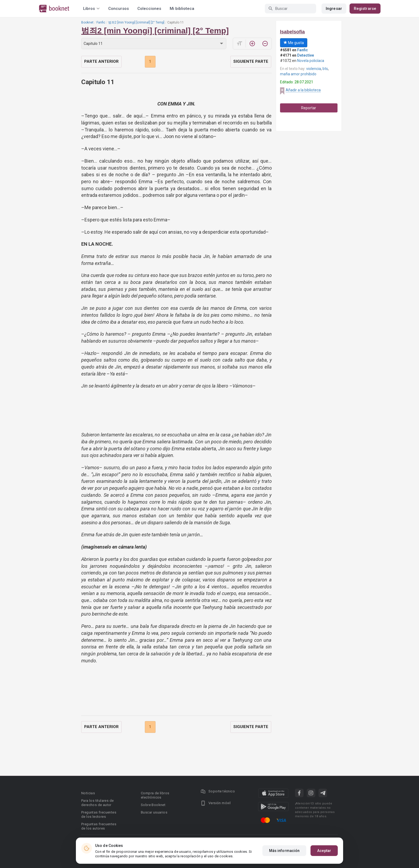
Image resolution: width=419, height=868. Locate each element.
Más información (284, 851)
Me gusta (294, 43)
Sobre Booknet (153, 805)
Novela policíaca (311, 61)
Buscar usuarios (154, 812)
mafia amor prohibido (298, 74)
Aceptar (324, 851)
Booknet (87, 22)
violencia (314, 69)
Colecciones (149, 9)
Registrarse (365, 9)
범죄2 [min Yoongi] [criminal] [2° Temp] (136, 22)
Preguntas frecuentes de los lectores (99, 814)
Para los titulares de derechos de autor (97, 803)
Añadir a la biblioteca (303, 90)
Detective (306, 55)
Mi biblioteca (182, 9)
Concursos (119, 9)
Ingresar (334, 9)
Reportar (309, 108)
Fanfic (101, 22)
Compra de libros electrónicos (155, 795)
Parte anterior (101, 61)
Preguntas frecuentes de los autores (99, 826)
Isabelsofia (292, 32)
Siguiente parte (251, 61)
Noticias (88, 793)
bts (325, 69)
